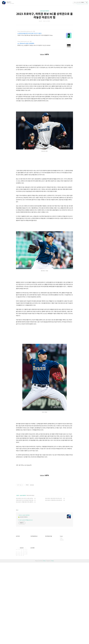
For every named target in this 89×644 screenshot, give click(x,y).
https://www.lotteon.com (23, 42)
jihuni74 (9, 2)
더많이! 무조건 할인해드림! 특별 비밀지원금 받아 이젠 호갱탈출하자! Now (35, 35)
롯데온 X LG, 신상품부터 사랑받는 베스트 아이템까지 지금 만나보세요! (34, 45)
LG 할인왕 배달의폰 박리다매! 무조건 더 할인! (30, 34)
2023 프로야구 (23, 534)
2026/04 (22, 606)
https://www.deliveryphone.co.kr (25, 31)
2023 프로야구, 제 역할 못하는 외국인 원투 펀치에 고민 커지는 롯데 (54, 539)
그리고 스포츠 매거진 (24, 554)
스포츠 (18, 534)
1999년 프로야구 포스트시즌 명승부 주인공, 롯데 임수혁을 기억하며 (25, 539)
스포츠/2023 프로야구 (45, 11)
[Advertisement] (44, 344)
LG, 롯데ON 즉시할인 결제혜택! (26, 44)
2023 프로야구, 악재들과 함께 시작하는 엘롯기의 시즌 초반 (25, 541)
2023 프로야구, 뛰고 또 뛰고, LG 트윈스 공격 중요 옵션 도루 (25, 537)
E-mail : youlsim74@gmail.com (26, 559)
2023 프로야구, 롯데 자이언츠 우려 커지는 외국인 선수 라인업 (54, 537)
